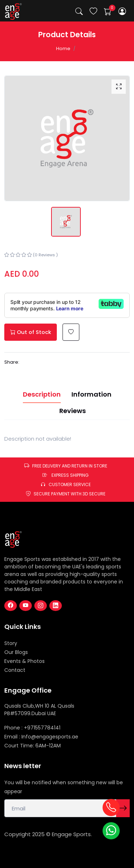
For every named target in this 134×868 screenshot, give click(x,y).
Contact (15, 670)
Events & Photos (24, 661)
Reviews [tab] (73, 411)
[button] (122, 11)
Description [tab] (42, 394)
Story (11, 643)
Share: (12, 362)
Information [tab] (91, 394)
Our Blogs (16, 652)
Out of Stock (31, 332)
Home (63, 49)
